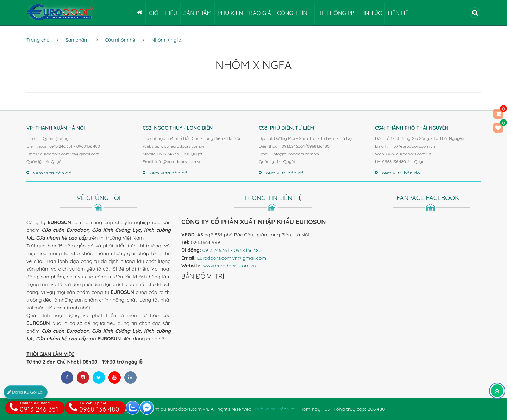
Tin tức (371, 13)
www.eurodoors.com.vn (230, 266)
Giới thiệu (163, 13)
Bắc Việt (287, 409)
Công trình (294, 13)
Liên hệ (398, 13)
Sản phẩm (198, 13)
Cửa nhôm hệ (120, 40)
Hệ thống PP (336, 13)
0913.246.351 (216, 250)
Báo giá (260, 13)
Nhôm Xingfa (166, 40)
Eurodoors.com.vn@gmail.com (231, 258)
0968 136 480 (94, 407)
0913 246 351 (34, 407)
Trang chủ (38, 40)
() (498, 128)
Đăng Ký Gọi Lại (26, 392)
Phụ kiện (230, 13)
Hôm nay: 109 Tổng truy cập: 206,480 (342, 409)
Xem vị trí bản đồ (49, 173)
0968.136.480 (248, 250)
